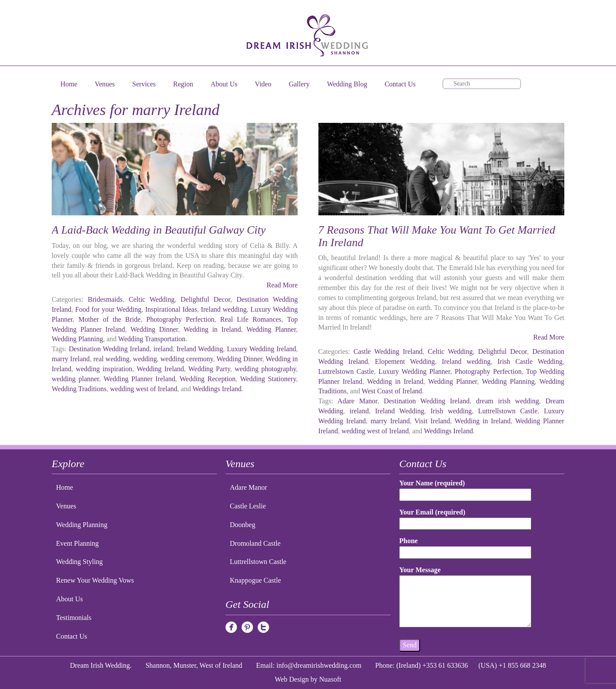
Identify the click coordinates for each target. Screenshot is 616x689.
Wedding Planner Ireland (139, 379)
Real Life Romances (251, 319)
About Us (224, 84)
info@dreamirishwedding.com (319, 665)
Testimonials (74, 618)
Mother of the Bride (109, 319)
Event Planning (77, 543)
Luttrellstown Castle (508, 411)
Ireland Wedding (200, 349)
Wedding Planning (77, 339)
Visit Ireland (432, 421)
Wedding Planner (271, 329)
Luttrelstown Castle (346, 371)
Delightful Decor (205, 299)
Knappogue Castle (255, 580)
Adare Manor (358, 401)
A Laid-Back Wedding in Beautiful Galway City (159, 230)
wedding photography (265, 369)
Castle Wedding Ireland (388, 351)
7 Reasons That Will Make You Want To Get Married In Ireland (437, 236)
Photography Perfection (180, 319)
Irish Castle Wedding (530, 361)
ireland (163, 349)
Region (183, 84)
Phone (465, 546)
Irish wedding (451, 411)
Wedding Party (209, 369)
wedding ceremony (187, 359)
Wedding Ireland (160, 369)
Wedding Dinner (154, 329)
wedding (145, 359)
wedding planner (75, 379)
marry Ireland (71, 359)
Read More (282, 285)
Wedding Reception (208, 379)
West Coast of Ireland (392, 391)
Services (144, 84)
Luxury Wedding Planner (414, 371)
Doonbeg (243, 525)
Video (263, 84)
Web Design (292, 679)
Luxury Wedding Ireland (261, 349)
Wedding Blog (347, 84)
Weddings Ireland (217, 389)
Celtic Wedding (151, 299)
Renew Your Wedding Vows (95, 580)
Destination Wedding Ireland (109, 349)
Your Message (465, 597)
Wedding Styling (79, 562)
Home (69, 84)
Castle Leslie (248, 506)
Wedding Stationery (268, 379)
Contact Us (400, 84)
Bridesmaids (105, 299)
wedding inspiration (104, 369)
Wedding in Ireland (212, 329)
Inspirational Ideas (171, 309)
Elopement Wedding (405, 361)
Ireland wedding (224, 309)
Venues (105, 84)
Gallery (299, 84)
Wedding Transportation (152, 339)
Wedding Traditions (79, 389)
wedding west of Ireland (144, 389)
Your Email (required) (465, 518)
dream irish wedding (508, 401)
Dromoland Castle (255, 543)
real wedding (111, 359)
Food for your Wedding (108, 309)
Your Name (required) (465, 489)
